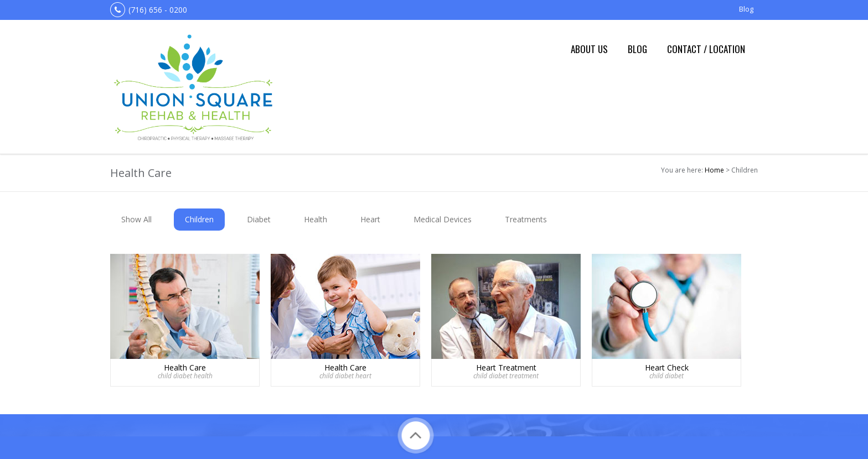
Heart (370, 219)
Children (199, 219)
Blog (746, 9)
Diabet (259, 219)
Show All (136, 219)
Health (316, 219)
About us (589, 49)
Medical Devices (443, 219)
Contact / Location (706, 49)
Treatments (526, 219)
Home (714, 170)
